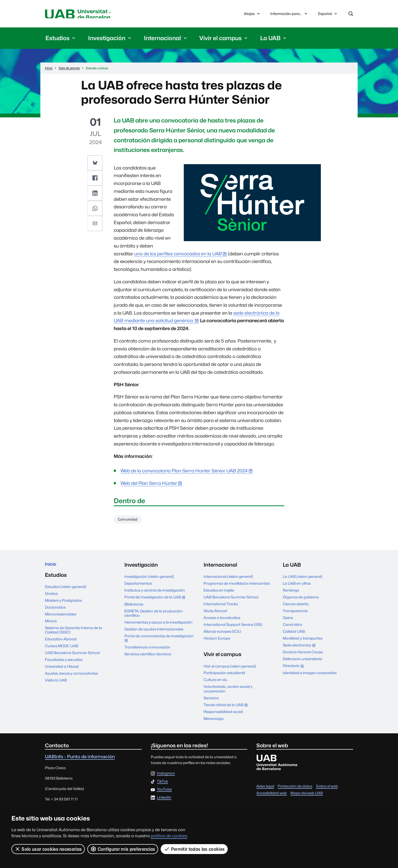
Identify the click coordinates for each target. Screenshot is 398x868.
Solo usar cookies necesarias (48, 849)
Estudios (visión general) (66, 591)
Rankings (291, 592)
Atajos (252, 14)
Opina (288, 620)
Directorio (294, 668)
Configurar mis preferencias (123, 849)
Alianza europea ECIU (222, 634)
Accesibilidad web (272, 795)
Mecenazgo (214, 721)
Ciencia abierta (296, 606)
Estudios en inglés (219, 592)
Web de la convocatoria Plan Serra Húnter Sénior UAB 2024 (184, 472)
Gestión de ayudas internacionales (154, 631)
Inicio (52, 567)
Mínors (51, 625)
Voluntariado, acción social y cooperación (228, 691)
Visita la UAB (56, 684)
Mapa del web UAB (307, 795)
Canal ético (293, 627)
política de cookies (169, 836)
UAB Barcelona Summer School (72, 657)
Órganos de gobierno (301, 599)
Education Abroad (61, 643)
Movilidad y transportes (303, 640)
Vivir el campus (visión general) (230, 668)
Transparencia (295, 613)
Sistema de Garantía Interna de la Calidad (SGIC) (73, 634)
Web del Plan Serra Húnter (149, 484)
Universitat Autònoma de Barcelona (93, 14)
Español (328, 16)
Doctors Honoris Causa (303, 654)
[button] (95, 164)
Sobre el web (327, 788)
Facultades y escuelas (64, 664)
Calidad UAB (294, 634)
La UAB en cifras (297, 586)
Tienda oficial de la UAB (227, 708)
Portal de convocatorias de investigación (159, 641)
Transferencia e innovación (147, 649)
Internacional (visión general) (228, 579)
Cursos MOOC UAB (62, 650)
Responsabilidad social (223, 714)
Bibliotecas (134, 606)
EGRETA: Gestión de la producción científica (154, 615)
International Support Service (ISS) (233, 627)
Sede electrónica (300, 648)
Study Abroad (215, 613)
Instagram (166, 776)
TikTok (162, 784)
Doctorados (55, 611)
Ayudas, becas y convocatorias (71, 677)
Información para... (289, 14)
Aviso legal (265, 788)
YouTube (164, 792)
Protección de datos (295, 788)
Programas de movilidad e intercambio (237, 586)
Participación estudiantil (224, 675)
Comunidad (129, 521)
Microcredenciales (61, 618)
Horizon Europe (217, 640)
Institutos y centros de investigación (155, 592)
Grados (51, 598)
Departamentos (138, 586)
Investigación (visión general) (149, 579)
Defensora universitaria (302, 661)
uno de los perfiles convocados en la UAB (178, 255)
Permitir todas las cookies (195, 849)
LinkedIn (164, 800)
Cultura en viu (215, 682)
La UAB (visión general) (303, 579)
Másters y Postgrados (63, 604)
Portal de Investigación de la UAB (156, 600)
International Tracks (221, 606)
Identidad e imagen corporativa (310, 675)
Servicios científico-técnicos (148, 656)
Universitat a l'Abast (62, 670)
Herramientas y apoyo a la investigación (158, 624)
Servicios (211, 700)
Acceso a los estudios (222, 620)
